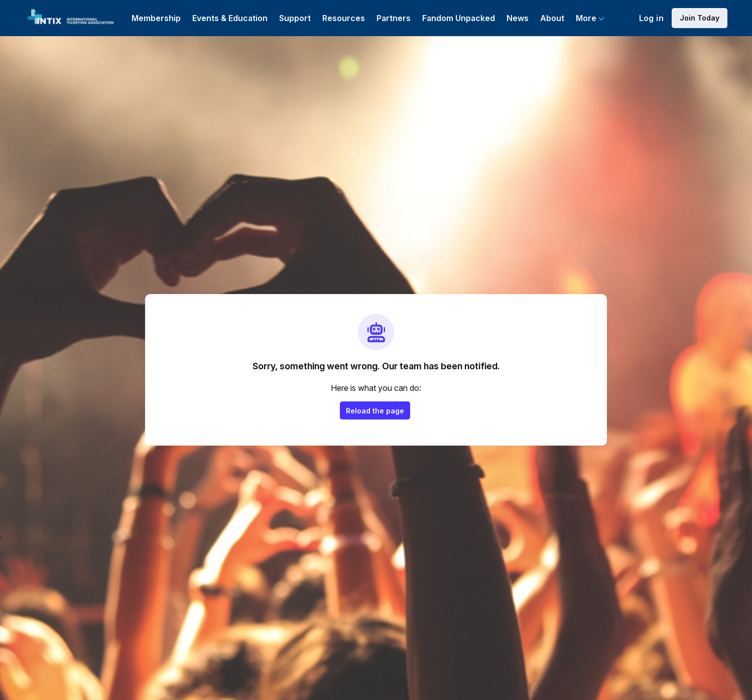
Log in (651, 18)
